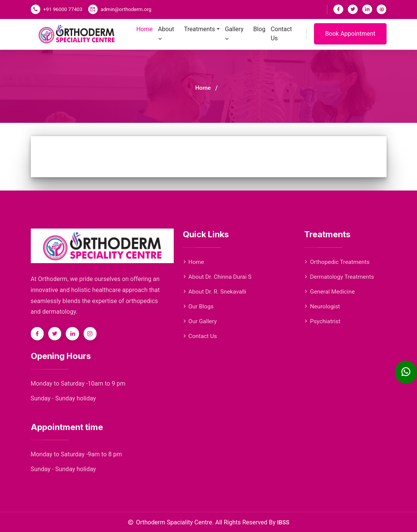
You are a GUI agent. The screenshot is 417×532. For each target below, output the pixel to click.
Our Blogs (199, 306)
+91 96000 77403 (63, 9)
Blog (260, 34)
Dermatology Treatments (340, 277)
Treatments (201, 34)
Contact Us (281, 39)
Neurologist (323, 306)
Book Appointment (350, 39)
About (168, 39)
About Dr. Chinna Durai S (219, 277)
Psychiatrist (323, 321)
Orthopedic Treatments (338, 262)
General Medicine (330, 291)
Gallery (235, 39)
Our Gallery (201, 321)
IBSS (283, 522)
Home (148, 34)
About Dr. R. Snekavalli (216, 291)
